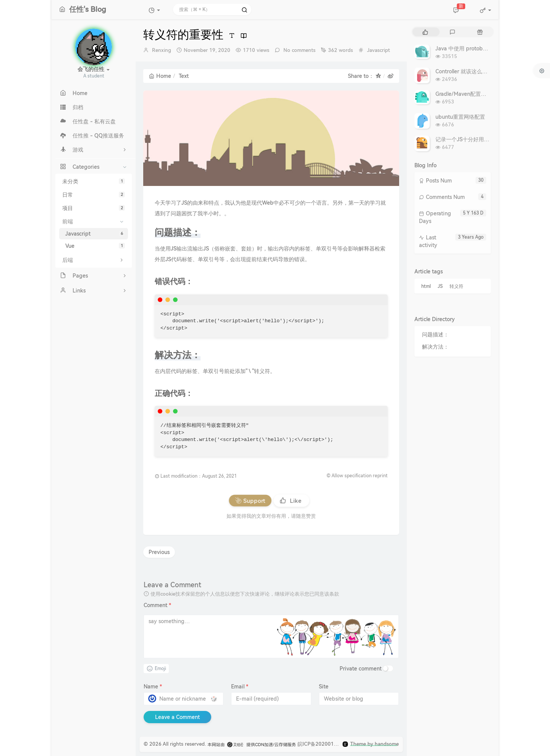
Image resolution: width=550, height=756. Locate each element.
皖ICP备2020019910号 (324, 744)
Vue (95, 246)
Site (324, 687)
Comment (157, 605)
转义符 (456, 286)
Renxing (162, 50)
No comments (299, 50)
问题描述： (435, 334)
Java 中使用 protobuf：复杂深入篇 (478, 48)
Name (153, 687)
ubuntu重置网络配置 (460, 117)
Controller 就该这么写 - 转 (467, 71)
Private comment (361, 669)
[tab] (425, 32)
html (426, 286)
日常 (94, 195)
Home (160, 76)
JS (440, 286)
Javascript (95, 234)
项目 (94, 208)
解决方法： (435, 347)
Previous (159, 552)
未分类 (94, 181)
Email (240, 687)
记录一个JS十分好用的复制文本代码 (478, 139)
